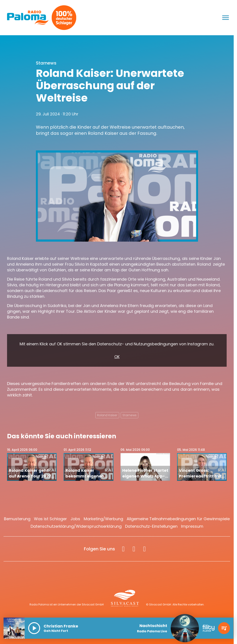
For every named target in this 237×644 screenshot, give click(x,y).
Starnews (130, 415)
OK (117, 357)
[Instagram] (134, 549)
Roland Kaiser (107, 415)
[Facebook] (123, 549)
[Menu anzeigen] (226, 18)
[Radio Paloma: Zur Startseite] (28, 18)
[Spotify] (144, 549)
